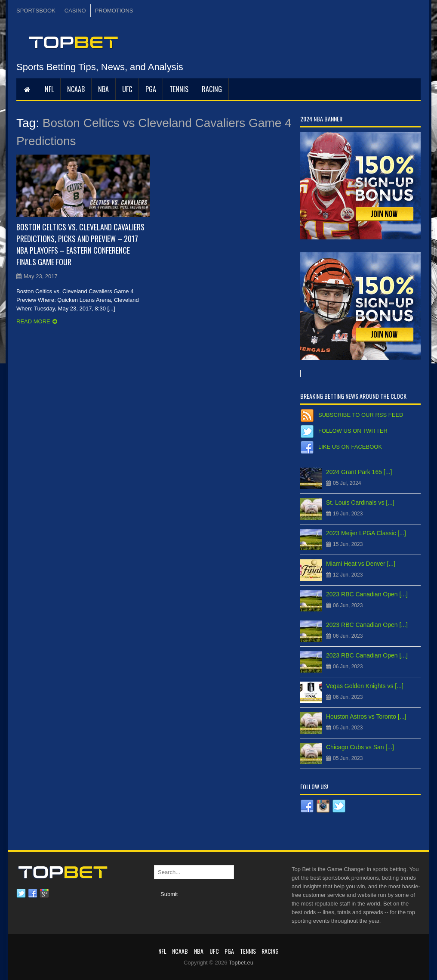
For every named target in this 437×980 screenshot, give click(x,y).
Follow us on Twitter (353, 431)
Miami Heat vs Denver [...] (361, 564)
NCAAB (76, 89)
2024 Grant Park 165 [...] (359, 472)
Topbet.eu (241, 963)
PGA (151, 89)
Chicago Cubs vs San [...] (360, 747)
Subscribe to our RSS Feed (361, 415)
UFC (127, 89)
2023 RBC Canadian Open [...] (367, 594)
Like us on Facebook (350, 447)
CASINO (75, 11)
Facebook (33, 893)
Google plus (44, 893)
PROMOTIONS (114, 11)
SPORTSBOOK (36, 11)
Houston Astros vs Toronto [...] (366, 716)
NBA (103, 89)
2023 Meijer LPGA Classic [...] (366, 533)
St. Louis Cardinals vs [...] (360, 502)
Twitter (21, 893)
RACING (212, 89)
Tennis (179, 89)
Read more (33, 321)
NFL (49, 89)
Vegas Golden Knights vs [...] (365, 686)
